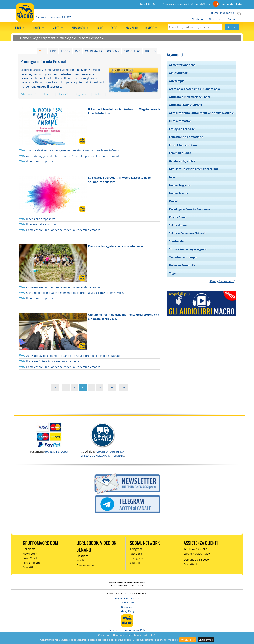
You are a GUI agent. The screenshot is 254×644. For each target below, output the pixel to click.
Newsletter (215, 19)
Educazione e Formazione (186, 137)
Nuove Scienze (179, 193)
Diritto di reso (127, 603)
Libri (20, 28)
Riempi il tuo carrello (223, 13)
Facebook (136, 554)
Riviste (152, 28)
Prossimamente (86, 565)
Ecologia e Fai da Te (182, 129)
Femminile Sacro (180, 153)
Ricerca (48, 94)
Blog (100, 28)
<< (55, 387)
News (173, 177)
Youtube (135, 563)
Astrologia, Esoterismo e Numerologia (194, 89)
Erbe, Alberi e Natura (183, 145)
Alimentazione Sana (182, 65)
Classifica (82, 556)
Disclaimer (127, 607)
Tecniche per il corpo (183, 257)
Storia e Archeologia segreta (188, 249)
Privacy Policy (188, 640)
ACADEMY (113, 51)
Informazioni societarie (127, 599)
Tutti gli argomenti (222, 281)
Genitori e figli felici (182, 161)
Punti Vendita (31, 558)
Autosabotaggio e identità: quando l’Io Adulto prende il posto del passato (73, 156)
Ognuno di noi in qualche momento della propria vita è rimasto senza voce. (75, 293)
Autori (99, 94)
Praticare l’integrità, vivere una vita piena (115, 246)
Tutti (42, 51)
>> (124, 387)
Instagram (136, 558)
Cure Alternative (180, 121)
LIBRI (53, 51)
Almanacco (81, 28)
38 (112, 387)
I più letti (64, 94)
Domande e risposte (197, 560)
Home (24, 38)
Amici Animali (178, 73)
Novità (80, 560)
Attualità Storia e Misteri (185, 105)
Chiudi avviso (206, 640)
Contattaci (190, 564)
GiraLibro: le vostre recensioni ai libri (193, 169)
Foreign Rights (32, 563)
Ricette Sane (177, 217)
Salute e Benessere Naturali (187, 233)
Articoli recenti (29, 94)
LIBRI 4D (150, 51)
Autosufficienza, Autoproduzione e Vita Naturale (201, 113)
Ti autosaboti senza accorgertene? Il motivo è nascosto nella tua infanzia (73, 150)
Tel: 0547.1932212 (195, 549)
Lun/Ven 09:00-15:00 (197, 554)
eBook (39, 28)
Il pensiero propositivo (41, 161)
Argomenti (48, 38)
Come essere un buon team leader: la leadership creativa (63, 230)
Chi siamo (197, 19)
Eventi (114, 28)
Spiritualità (176, 241)
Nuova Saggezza (180, 185)
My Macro (132, 28)
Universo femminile (182, 265)
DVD (78, 51)
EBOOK (66, 51)
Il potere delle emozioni (41, 224)
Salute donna (178, 225)
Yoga (172, 273)
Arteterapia (177, 81)
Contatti (233, 19)
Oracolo (174, 201)
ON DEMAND (93, 51)
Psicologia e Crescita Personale (81, 38)
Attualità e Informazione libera (190, 97)
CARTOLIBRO (132, 51)
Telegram (136, 549)
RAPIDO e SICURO (57, 452)
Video (58, 28)
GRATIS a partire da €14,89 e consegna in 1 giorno (102, 453)
